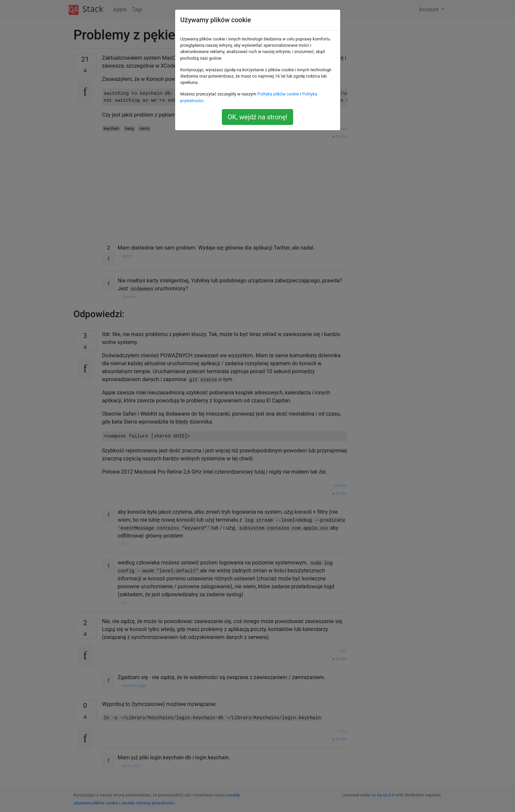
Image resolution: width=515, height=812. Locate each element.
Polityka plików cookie (278, 94)
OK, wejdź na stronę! (257, 117)
